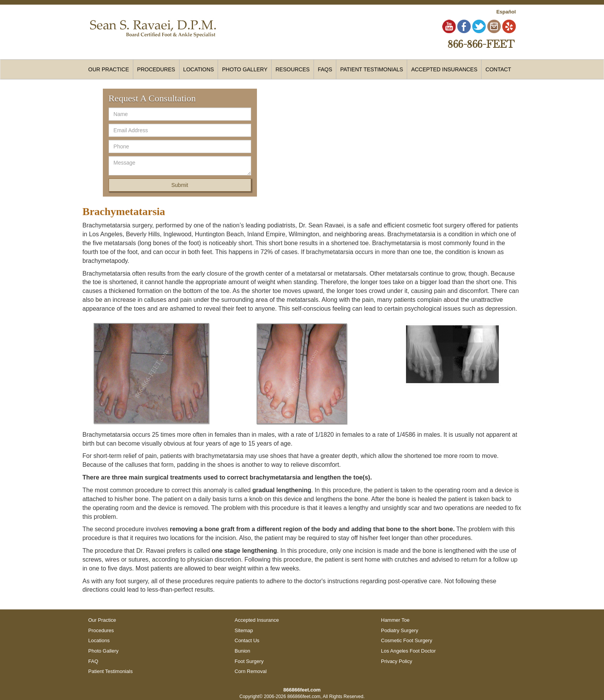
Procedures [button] (156, 69)
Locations (99, 640)
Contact (498, 69)
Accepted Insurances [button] (444, 69)
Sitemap (244, 630)
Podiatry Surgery (400, 630)
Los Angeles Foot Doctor (408, 651)
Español (506, 12)
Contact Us (247, 640)
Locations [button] (199, 69)
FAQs (325, 69)
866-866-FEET (481, 44)
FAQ (93, 661)
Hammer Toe (395, 620)
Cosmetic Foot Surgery (407, 640)
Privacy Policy (397, 661)
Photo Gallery (245, 69)
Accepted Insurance (257, 620)
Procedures (101, 630)
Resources (293, 69)
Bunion (242, 651)
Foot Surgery (249, 661)
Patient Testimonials (372, 69)
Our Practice (109, 69)
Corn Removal (251, 671)
